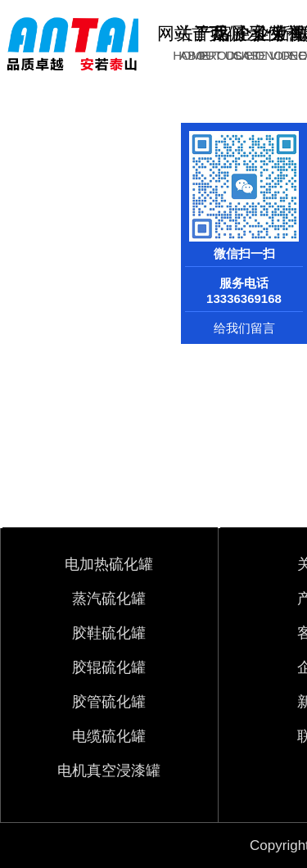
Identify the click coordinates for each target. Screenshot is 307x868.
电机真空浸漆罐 (109, 771)
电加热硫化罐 (109, 564)
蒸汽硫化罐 (109, 599)
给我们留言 (244, 328)
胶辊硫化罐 (109, 667)
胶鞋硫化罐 (109, 633)
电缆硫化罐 (109, 736)
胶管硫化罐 (109, 702)
